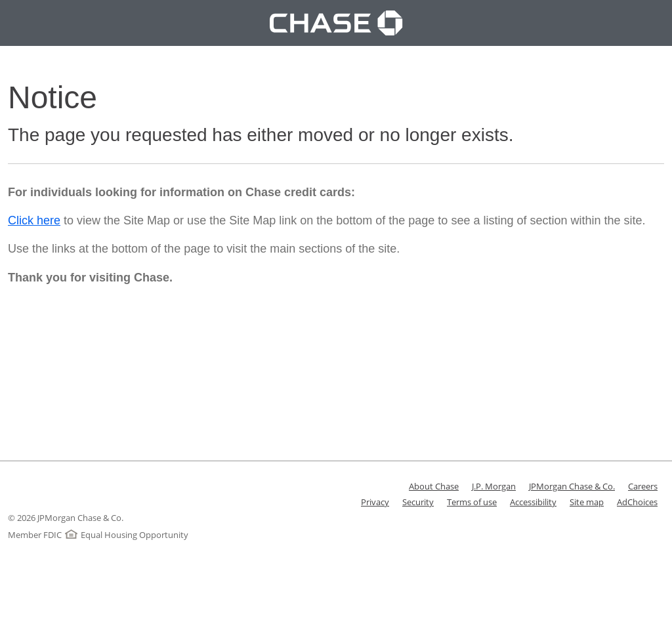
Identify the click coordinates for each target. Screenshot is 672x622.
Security (418, 502)
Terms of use (472, 502)
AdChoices (637, 502)
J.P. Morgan (494, 486)
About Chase (434, 486)
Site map (587, 502)
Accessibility (533, 502)
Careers (643, 486)
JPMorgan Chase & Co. (572, 486)
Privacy (375, 502)
